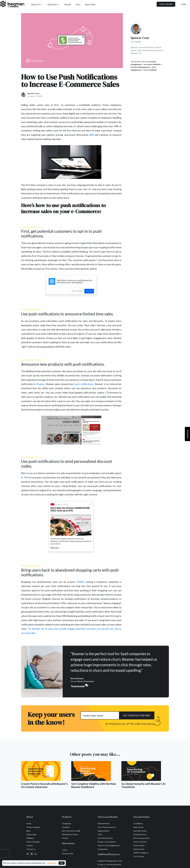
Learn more (52, 863)
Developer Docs (140, 834)
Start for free (166, 4)
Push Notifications (105, 838)
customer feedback (152, 64)
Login (183, 4)
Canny (65, 850)
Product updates (33, 827)
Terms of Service (140, 842)
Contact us (31, 849)
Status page (31, 834)
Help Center (138, 827)
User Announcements (107, 827)
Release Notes (104, 823)
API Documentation (142, 838)
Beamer (41, 384)
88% (92, 135)
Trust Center (139, 856)
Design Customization (107, 842)
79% (26, 477)
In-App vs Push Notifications (110, 865)
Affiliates (30, 838)
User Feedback (150, 70)
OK (62, 863)
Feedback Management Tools (110, 861)
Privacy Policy (139, 845)
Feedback (66, 827)
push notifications (84, 384)
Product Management (140, 67)
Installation (138, 823)
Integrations (103, 849)
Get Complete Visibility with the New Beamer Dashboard (94, 785)
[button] (37, 4)
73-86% (80, 582)
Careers (30, 845)
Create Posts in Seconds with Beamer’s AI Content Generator (44, 785)
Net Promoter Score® (71, 831)
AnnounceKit (68, 853)
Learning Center (140, 831)
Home (29, 823)
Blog (28, 831)
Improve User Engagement (109, 845)
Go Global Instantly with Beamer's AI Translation (143, 785)
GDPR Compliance (141, 853)
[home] (13, 4)
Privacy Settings (33, 842)
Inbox (100, 834)
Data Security (139, 849)
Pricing (65, 838)
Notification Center (70, 834)
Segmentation (104, 831)
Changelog (66, 823)
